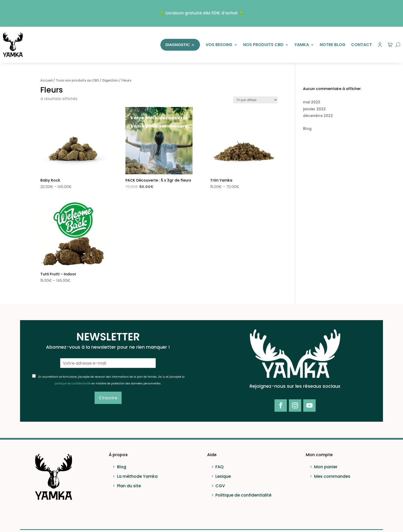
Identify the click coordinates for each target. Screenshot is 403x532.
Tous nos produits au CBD (77, 80)
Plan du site (129, 486)
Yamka (302, 45)
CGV (220, 486)
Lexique (223, 476)
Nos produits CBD (263, 45)
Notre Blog (333, 45)
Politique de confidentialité (243, 495)
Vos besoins (219, 45)
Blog (307, 129)
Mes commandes (332, 476)
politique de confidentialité (73, 384)
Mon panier (326, 467)
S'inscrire (108, 398)
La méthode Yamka (137, 476)
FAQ (219, 467)
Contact (361, 45)
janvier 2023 (314, 109)
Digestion (110, 80)
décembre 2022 (318, 116)
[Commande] (255, 100)
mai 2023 (312, 102)
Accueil (46, 80)
